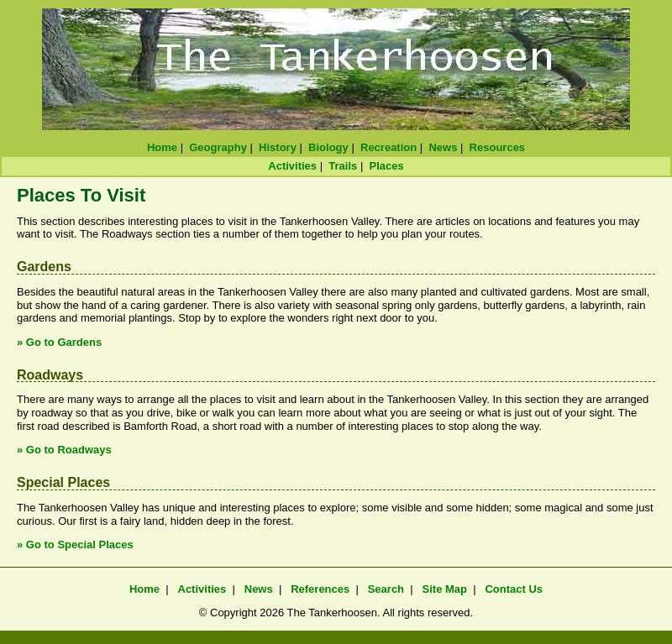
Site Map (445, 589)
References (320, 589)
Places (387, 166)
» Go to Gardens (59, 342)
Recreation (388, 147)
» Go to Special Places (75, 545)
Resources (497, 147)
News (443, 147)
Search (386, 589)
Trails (343, 166)
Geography (218, 147)
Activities (292, 166)
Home (162, 147)
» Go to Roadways (64, 450)
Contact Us (514, 589)
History (278, 147)
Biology (328, 147)
